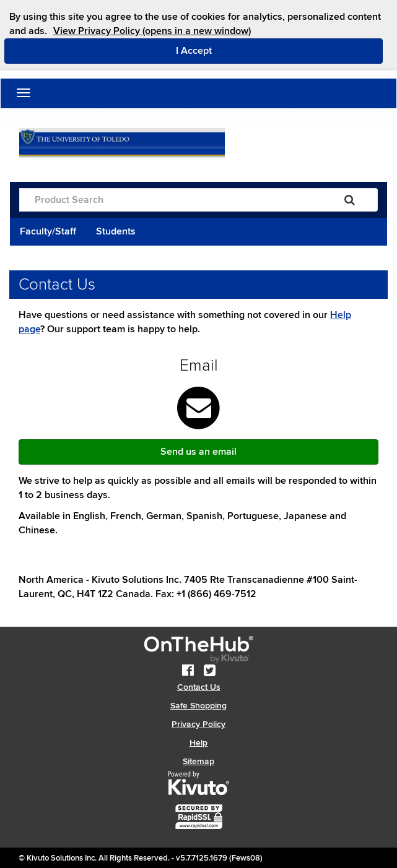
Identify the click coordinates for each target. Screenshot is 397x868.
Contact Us (199, 687)
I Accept (246, 50)
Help (198, 743)
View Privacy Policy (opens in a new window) (152, 31)
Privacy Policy (198, 724)
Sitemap (198, 761)
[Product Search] (171, 200)
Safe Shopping (198, 706)
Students (116, 231)
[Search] (350, 200)
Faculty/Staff (48, 231)
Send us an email (198, 452)
